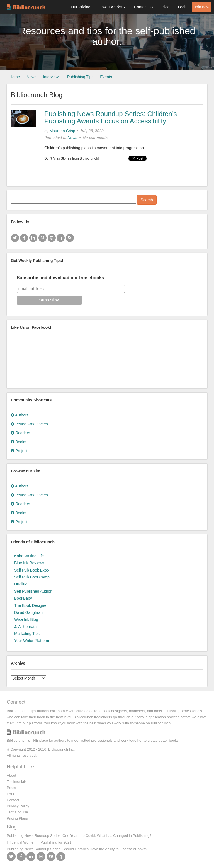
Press (11, 788)
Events (106, 77)
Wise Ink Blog (26, 619)
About (11, 775)
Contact (13, 800)
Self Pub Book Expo (32, 570)
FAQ (10, 794)
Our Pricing (81, 7)
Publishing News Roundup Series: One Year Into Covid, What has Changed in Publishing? (79, 836)
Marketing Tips (27, 634)
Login (183, 7)
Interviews (52, 77)
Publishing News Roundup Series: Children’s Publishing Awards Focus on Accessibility (111, 117)
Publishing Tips (80, 77)
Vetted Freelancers (29, 424)
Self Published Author (33, 591)
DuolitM (21, 584)
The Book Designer (31, 605)
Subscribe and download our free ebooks (60, 278)
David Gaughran (28, 612)
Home (15, 77)
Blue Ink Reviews (29, 563)
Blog (166, 7)
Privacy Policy (18, 806)
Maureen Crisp (62, 131)
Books (19, 442)
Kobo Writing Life (29, 556)
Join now (202, 7)
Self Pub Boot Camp (32, 577)
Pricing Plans (17, 818)
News (31, 77)
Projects (20, 451)
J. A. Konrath (25, 627)
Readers (20, 433)
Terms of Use (17, 812)
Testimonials (17, 782)
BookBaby (23, 598)
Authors (20, 415)
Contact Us (144, 7)
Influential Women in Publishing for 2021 (39, 842)
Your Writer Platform (32, 641)
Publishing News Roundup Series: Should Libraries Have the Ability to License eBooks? (77, 849)
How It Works (112, 7)
